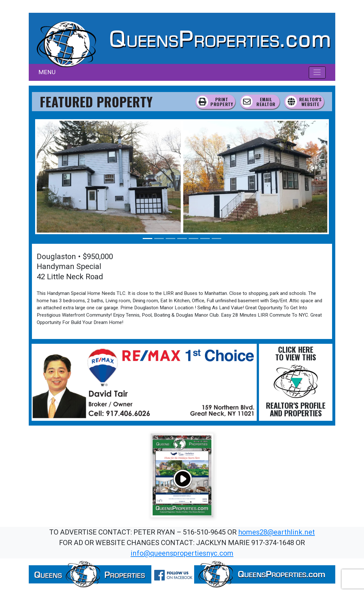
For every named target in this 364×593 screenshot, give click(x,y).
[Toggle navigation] (317, 73)
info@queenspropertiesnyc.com (182, 553)
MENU (47, 72)
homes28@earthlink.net (277, 532)
